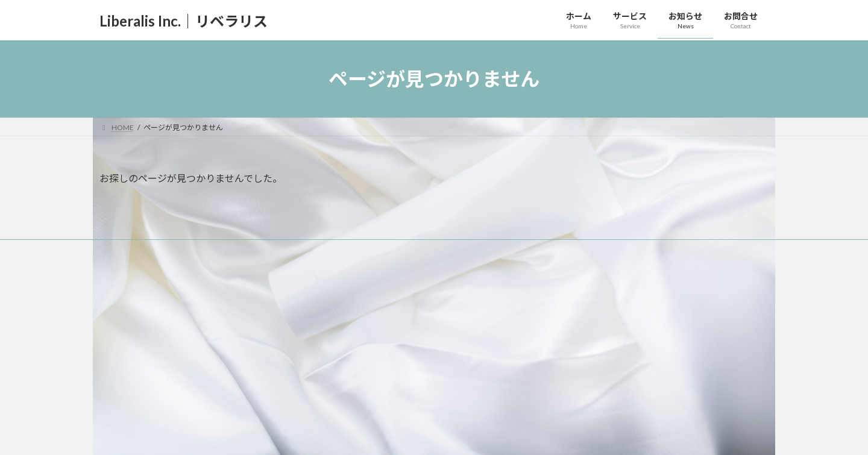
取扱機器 (357, 362)
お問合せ (350, 403)
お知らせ (350, 382)
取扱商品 (357, 341)
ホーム (347, 299)
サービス (350, 320)
